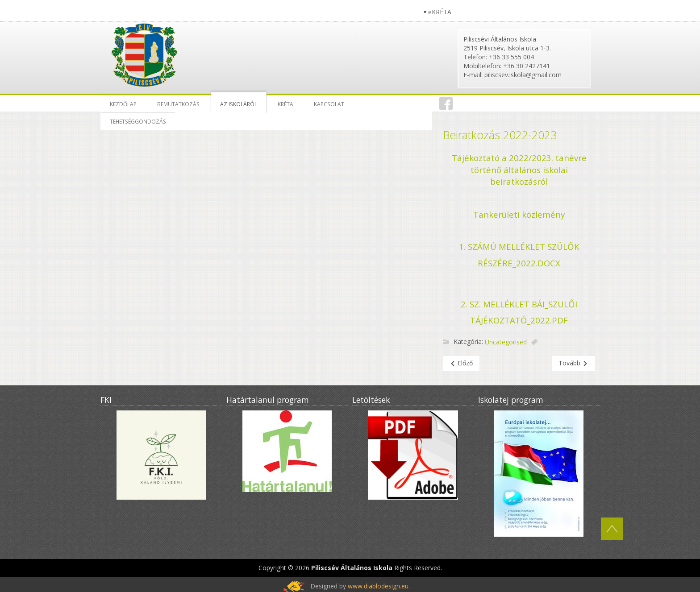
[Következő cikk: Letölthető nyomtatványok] (573, 363)
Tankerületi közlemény (519, 214)
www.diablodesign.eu (378, 586)
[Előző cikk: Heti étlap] (461, 363)
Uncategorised (506, 342)
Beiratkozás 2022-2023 (500, 135)
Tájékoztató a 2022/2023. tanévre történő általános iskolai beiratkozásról (519, 170)
